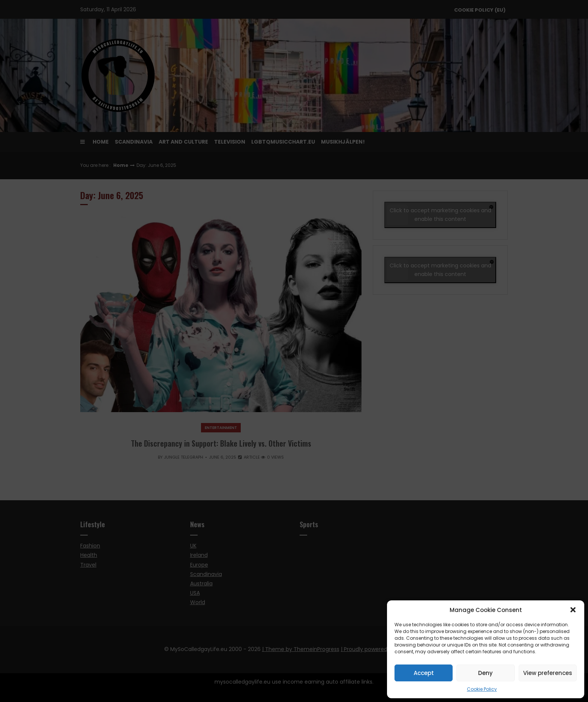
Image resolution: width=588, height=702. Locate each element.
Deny (485, 673)
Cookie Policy (482, 689)
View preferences (548, 673)
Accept (424, 673)
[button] (573, 610)
